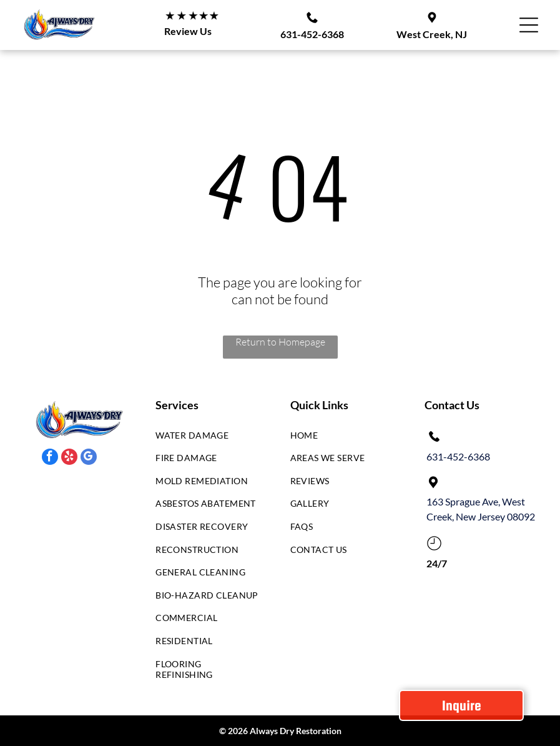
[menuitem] (208, 438)
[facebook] (50, 458)
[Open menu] (529, 25)
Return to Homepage (280, 342)
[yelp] (69, 458)
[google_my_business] (89, 458)
